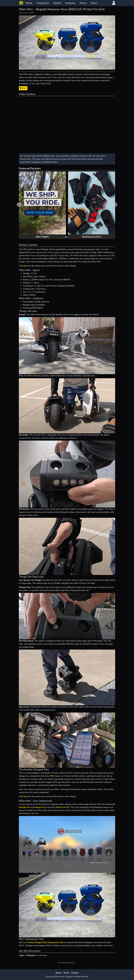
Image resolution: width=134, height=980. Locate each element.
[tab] (66, 237)
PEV (52, 776)
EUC (23, 88)
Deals (94, 3)
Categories (43, 3)
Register (31, 955)
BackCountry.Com (92, 237)
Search (57, 3)
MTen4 (59, 807)
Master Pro (40, 807)
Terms (66, 973)
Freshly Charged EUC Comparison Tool (45, 942)
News (83, 3)
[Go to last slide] (19, 205)
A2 (68, 807)
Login (21, 955)
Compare (70, 3)
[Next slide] (115, 205)
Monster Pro (25, 807)
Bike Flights (42, 237)
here (26, 266)
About (58, 973)
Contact (75, 973)
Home (29, 3)
